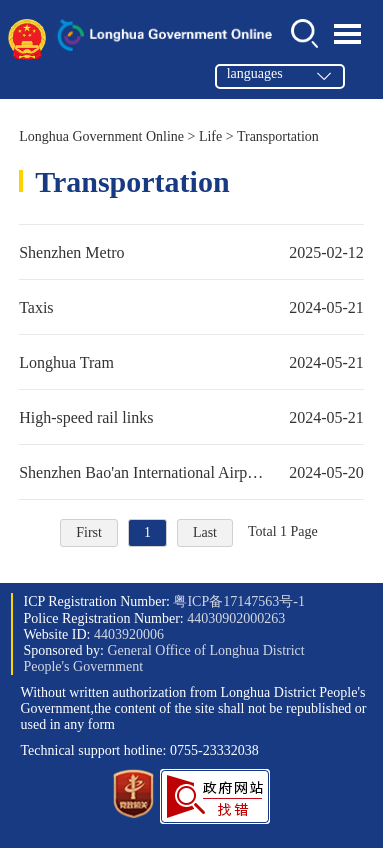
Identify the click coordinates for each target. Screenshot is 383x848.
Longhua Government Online (101, 136)
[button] (215, 819)
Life (210, 136)
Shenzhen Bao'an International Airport (191, 472)
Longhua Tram (191, 362)
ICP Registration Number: (163, 601)
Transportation (278, 136)
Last (205, 532)
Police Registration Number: (154, 618)
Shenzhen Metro (191, 252)
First (89, 532)
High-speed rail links (191, 417)
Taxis (191, 307)
